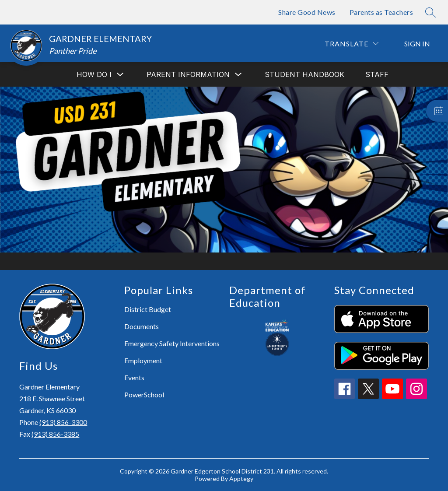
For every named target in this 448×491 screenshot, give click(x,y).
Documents (142, 326)
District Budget (148, 309)
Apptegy (241, 479)
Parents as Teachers (381, 12)
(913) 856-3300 (63, 422)
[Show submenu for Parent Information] (188, 74)
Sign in (417, 44)
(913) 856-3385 (55, 434)
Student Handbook (304, 74)
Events (134, 377)
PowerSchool (144, 395)
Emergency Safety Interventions (172, 343)
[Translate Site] (352, 44)
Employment (143, 360)
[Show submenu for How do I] (94, 74)
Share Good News (307, 12)
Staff (377, 74)
